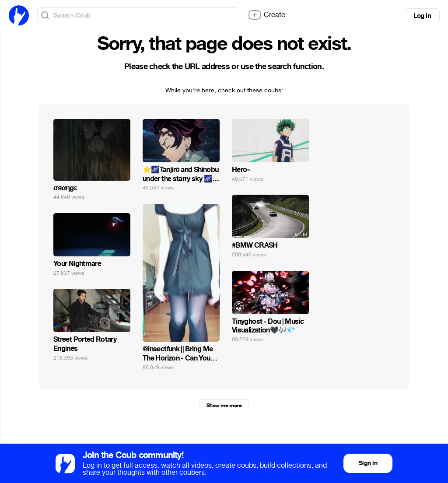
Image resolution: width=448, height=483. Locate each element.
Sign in (368, 463)
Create (266, 15)
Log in (422, 16)
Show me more (224, 406)
